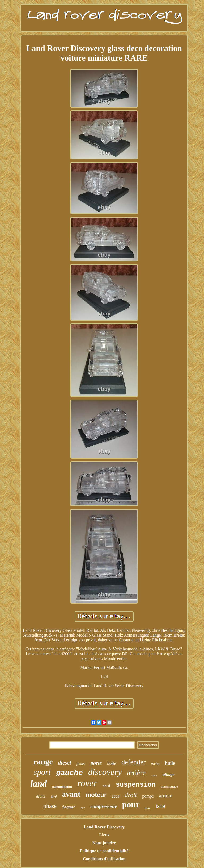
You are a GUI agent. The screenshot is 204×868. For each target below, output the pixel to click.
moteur (96, 795)
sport (42, 772)
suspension (136, 785)
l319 (160, 807)
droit (131, 795)
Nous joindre (104, 843)
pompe (148, 796)
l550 (116, 797)
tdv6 (54, 796)
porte (96, 763)
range (43, 761)
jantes (81, 764)
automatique (169, 786)
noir (83, 808)
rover (87, 783)
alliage (168, 774)
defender (133, 762)
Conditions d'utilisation (104, 859)
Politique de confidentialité (104, 851)
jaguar (69, 807)
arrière (136, 773)
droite (41, 796)
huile (170, 763)
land (39, 784)
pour (131, 804)
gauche (69, 773)
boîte (112, 763)
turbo (155, 764)
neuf (107, 786)
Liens (104, 835)
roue (148, 808)
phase (50, 806)
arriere (166, 796)
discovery (105, 772)
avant (71, 794)
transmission (62, 787)
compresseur (103, 806)
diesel (65, 763)
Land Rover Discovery (104, 827)
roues (154, 775)
